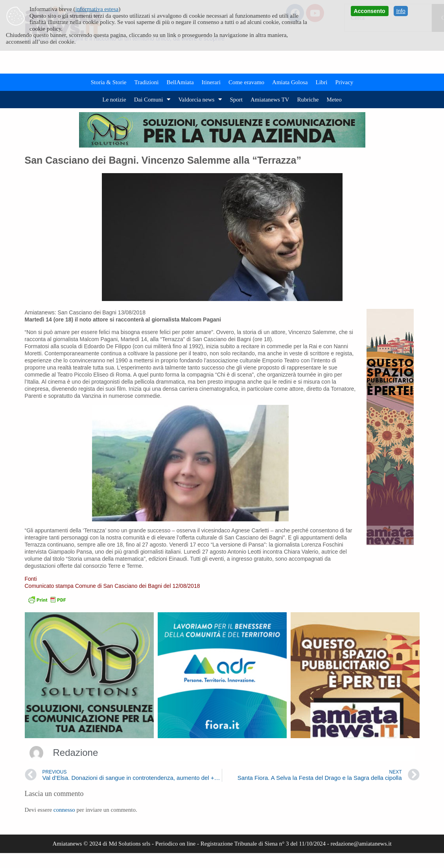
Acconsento (370, 11)
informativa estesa (97, 9)
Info (401, 11)
